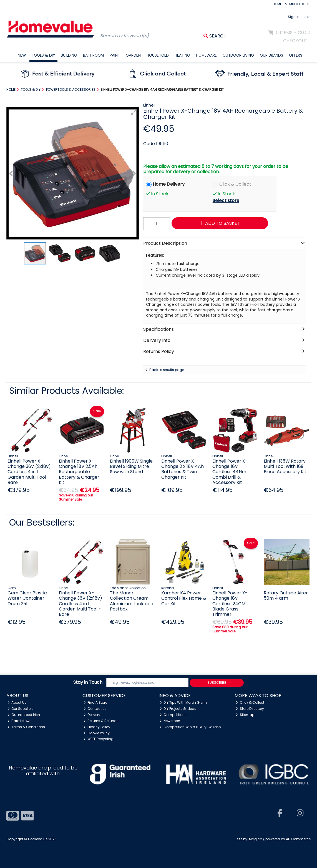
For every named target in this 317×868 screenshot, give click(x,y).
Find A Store (95, 702)
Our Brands (271, 55)
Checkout (295, 41)
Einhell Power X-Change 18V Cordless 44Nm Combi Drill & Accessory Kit (230, 472)
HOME (277, 4)
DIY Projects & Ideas (178, 709)
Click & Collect (235, 184)
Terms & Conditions (26, 727)
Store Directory (250, 709)
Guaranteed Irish (24, 715)
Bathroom (93, 55)
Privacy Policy (97, 727)
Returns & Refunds (101, 721)
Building (69, 55)
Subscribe (217, 682)
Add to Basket (220, 223)
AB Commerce (298, 839)
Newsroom (171, 721)
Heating (182, 55)
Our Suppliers (21, 709)
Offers (296, 55)
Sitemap (245, 715)
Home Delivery (169, 184)
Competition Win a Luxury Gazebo (190, 727)
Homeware (206, 55)
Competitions (173, 715)
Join (307, 17)
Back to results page (167, 370)
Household (158, 55)
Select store (226, 200)
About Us (17, 702)
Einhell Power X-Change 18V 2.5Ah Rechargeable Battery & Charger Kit (79, 472)
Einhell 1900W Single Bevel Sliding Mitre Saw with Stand (131, 466)
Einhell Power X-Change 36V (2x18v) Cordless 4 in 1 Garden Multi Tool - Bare (29, 472)
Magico (256, 839)
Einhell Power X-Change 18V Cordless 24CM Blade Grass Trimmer (230, 604)
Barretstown (20, 721)
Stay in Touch (88, 682)
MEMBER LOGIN (297, 4)
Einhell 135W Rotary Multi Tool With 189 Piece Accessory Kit (285, 466)
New (22, 55)
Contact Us (95, 709)
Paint (115, 55)
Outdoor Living (238, 55)
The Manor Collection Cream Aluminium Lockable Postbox (132, 601)
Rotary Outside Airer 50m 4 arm (286, 596)
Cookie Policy (97, 733)
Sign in (294, 17)
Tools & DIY (43, 55)
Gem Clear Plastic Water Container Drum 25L (27, 598)
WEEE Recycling (99, 739)
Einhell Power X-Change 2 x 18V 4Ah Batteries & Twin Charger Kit (183, 469)
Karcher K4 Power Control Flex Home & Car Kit (184, 598)
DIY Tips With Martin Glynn (183, 702)
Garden (133, 55)
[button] (134, 112)
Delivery (92, 715)
